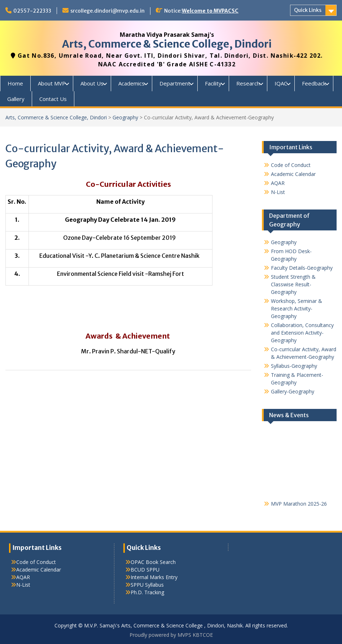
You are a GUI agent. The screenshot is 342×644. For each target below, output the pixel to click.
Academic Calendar (293, 174)
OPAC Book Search (153, 562)
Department (175, 83)
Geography (125, 117)
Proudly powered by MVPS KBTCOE (171, 635)
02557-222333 (32, 11)
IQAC (281, 83)
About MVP (52, 83)
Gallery (16, 99)
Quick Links (308, 10)
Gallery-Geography (293, 391)
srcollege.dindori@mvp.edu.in (108, 11)
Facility (213, 83)
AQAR (278, 183)
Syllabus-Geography (294, 366)
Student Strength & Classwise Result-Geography (293, 284)
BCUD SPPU (145, 570)
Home (15, 83)
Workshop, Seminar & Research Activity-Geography (297, 308)
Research (248, 83)
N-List (278, 192)
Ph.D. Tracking (147, 592)
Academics (131, 83)
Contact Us (53, 99)
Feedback (314, 83)
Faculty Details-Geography (302, 268)
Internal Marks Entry (154, 577)
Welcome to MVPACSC (210, 11)
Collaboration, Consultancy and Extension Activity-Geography (302, 333)
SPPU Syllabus (147, 585)
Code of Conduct (291, 165)
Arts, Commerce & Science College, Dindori (167, 44)
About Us (92, 83)
